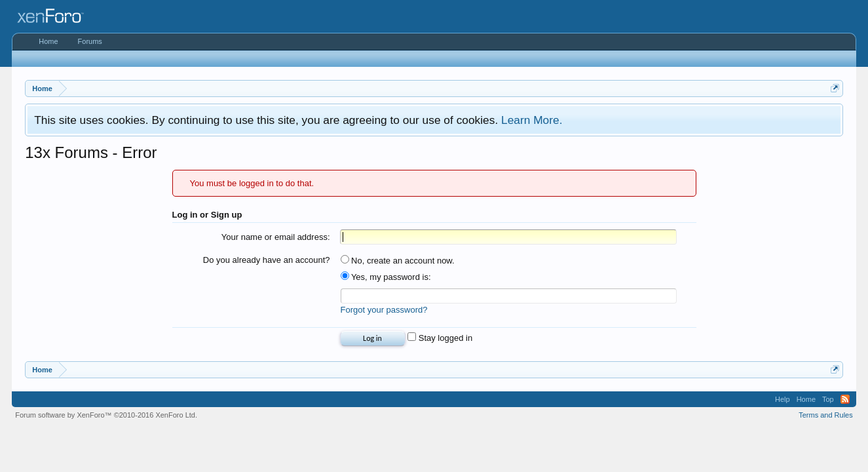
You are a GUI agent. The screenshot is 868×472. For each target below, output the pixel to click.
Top (828, 399)
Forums (90, 41)
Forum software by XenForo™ (106, 415)
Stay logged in (440, 338)
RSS (845, 399)
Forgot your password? (384, 310)
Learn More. (532, 120)
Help (783, 399)
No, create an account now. (398, 261)
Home (48, 41)
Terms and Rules (826, 415)
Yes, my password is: (386, 277)
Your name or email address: (276, 237)
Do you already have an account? (267, 260)
